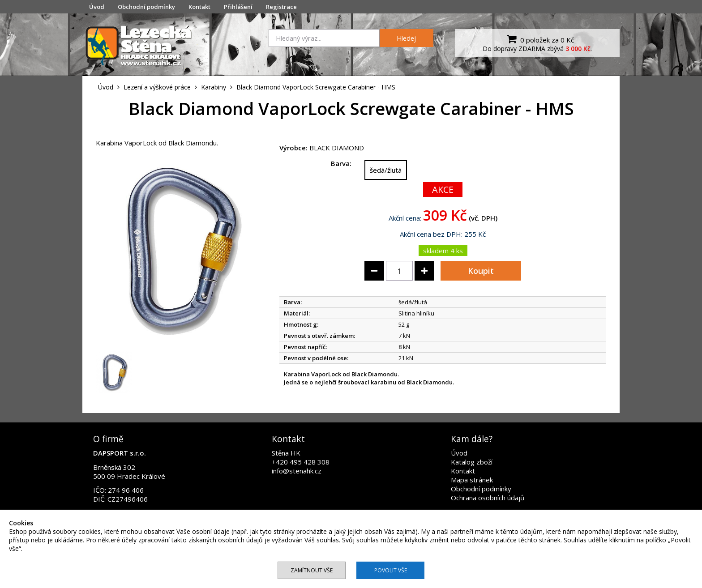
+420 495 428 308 (301, 462)
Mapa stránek (472, 480)
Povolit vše (391, 570)
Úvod (97, 7)
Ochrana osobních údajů (488, 498)
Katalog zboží (472, 462)
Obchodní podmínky (146, 7)
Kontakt (199, 7)
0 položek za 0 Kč (539, 39)
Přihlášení (238, 7)
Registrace (281, 7)
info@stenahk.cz (297, 471)
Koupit (481, 271)
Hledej (406, 38)
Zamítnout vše (312, 570)
